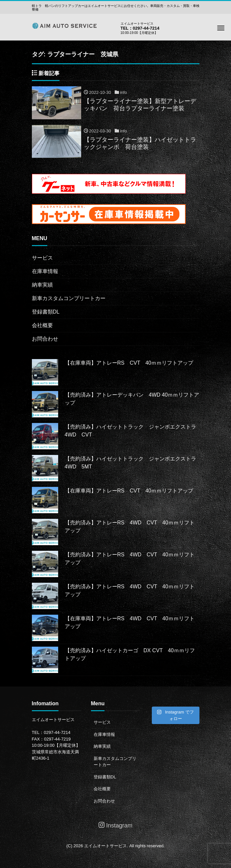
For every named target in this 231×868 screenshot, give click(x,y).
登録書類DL (46, 312)
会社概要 (42, 325)
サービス (42, 258)
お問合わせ (45, 339)
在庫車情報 (45, 271)
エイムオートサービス (105, 846)
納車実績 (42, 285)
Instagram (115, 825)
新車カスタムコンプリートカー (69, 298)
